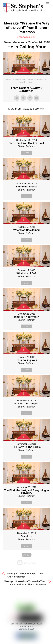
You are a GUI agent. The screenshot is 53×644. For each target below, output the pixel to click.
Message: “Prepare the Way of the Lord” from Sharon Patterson (27, 27)
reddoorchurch (26, 37)
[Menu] (47, 4)
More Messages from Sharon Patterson (25, 80)
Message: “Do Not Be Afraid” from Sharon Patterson (25, 575)
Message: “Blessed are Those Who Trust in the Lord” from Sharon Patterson (25, 583)
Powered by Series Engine (27, 563)
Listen (26, 153)
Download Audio (26, 82)
